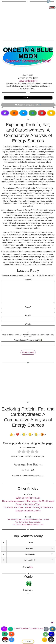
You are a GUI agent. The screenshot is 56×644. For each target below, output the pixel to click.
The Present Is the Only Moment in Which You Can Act (28, 519)
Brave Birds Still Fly (28, 81)
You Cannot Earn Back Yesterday (28, 522)
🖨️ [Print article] (46, 629)
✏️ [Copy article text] (10, 629)
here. (31, 567)
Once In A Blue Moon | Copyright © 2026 (28, 628)
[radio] (19, 452)
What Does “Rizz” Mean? (28, 498)
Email (28, 316)
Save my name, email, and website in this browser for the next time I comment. (28, 336)
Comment (28, 280)
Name (28, 307)
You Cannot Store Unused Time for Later (28, 525)
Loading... (28, 590)
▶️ (52, 629)
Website (28, 324)
